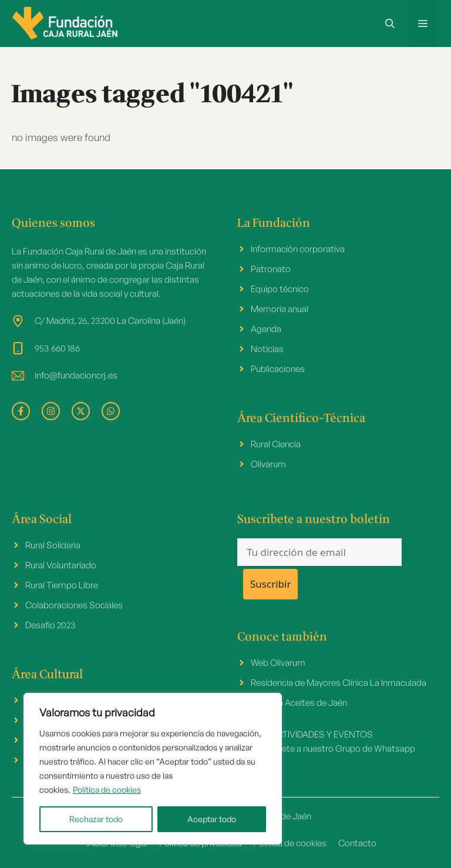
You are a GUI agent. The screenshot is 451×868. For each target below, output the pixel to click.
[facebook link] (21, 411)
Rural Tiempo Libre (62, 585)
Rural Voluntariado (61, 565)
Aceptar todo (212, 819)
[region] (153, 769)
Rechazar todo (96, 819)
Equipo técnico (280, 289)
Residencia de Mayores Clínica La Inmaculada (339, 683)
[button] (390, 24)
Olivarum (268, 464)
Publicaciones (278, 369)
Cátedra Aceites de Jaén (299, 703)
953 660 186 (57, 348)
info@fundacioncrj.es (76, 375)
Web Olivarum (278, 663)
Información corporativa (298, 249)
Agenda (266, 329)
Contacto (357, 843)
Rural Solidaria (53, 545)
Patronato (271, 269)
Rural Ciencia (276, 444)
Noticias (267, 349)
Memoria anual (280, 309)
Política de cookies (107, 790)
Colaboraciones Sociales (74, 605)
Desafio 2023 (51, 625)
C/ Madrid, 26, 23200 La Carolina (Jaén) (110, 321)
